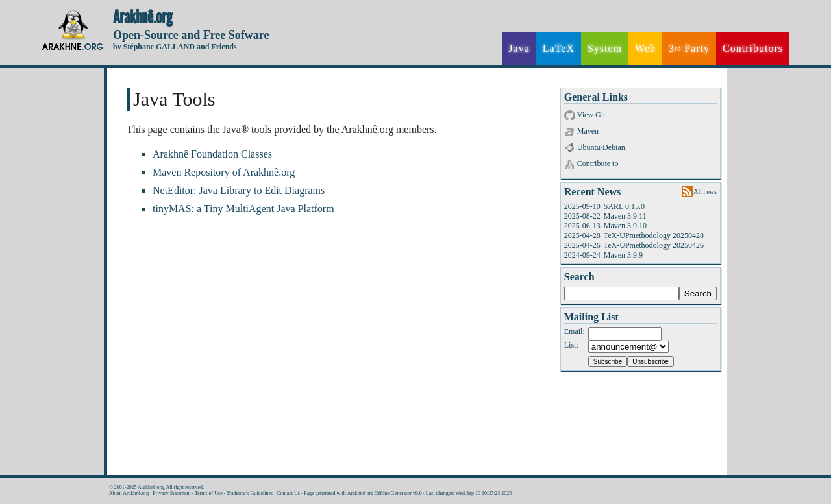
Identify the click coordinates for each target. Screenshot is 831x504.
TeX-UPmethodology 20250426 (654, 245)
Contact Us (288, 493)
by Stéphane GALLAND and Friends (175, 47)
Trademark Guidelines (250, 493)
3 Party (689, 49)
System (605, 48)
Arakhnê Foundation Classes (212, 154)
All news (705, 192)
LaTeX (559, 48)
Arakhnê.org (143, 18)
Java (519, 48)
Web (645, 48)
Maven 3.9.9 (623, 255)
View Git (591, 115)
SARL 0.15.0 (624, 206)
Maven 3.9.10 (625, 226)
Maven (588, 131)
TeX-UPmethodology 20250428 (654, 235)
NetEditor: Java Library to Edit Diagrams (239, 190)
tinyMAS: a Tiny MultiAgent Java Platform (243, 209)
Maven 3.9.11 (625, 216)
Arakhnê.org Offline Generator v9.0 (385, 493)
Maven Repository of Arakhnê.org (224, 172)
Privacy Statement (171, 493)
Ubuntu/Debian (601, 147)
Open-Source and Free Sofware (191, 35)
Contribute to (598, 163)
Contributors (753, 48)
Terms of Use (209, 493)
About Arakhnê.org (129, 493)
